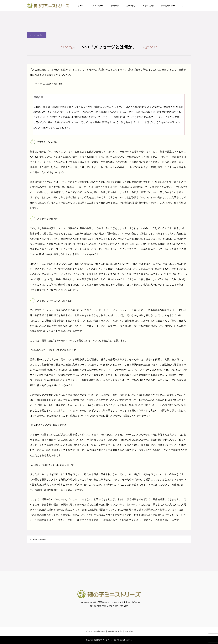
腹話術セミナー (168, 6)
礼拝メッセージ (97, 6)
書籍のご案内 (148, 6)
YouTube (129, 631)
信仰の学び (131, 6)
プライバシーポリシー (95, 631)
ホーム (81, 6)
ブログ (185, 6)
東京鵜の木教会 (115, 631)
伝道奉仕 (115, 6)
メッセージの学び (37, 35)
